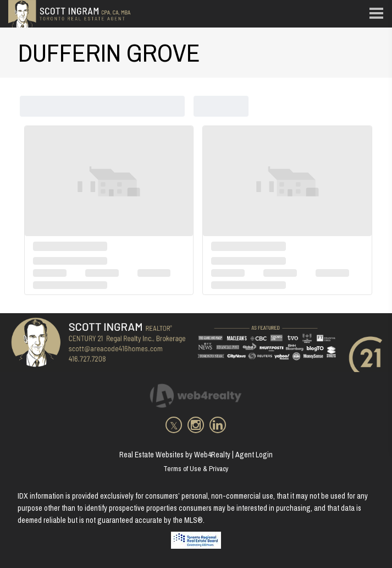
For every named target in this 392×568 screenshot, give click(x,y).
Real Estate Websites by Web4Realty (175, 455)
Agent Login (254, 455)
